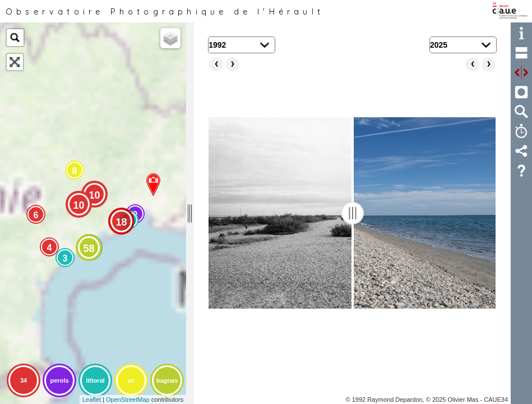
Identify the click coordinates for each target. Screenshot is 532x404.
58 (89, 249)
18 (121, 222)
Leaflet (92, 400)
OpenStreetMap (128, 400)
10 (94, 195)
